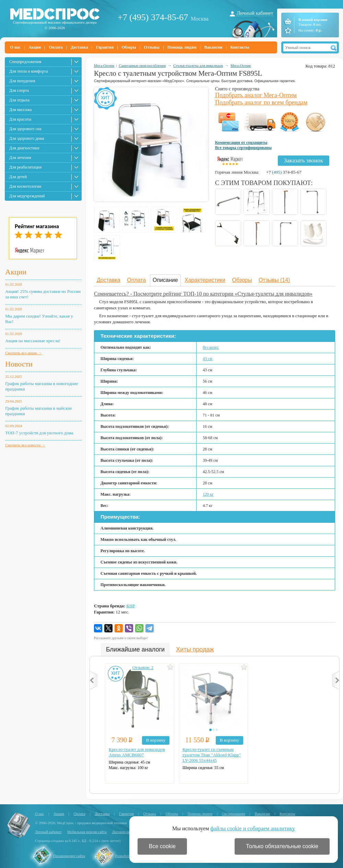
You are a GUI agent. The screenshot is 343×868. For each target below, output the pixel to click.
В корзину (156, 740)
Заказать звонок (304, 160)
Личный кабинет (255, 13)
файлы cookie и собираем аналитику (253, 828)
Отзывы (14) (274, 280)
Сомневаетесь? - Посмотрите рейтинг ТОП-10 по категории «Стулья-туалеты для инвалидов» (203, 294)
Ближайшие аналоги (135, 649)
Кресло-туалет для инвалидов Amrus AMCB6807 (137, 752)
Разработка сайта (129, 856)
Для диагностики (24, 148)
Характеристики (205, 280)
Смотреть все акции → (23, 353)
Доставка (79, 47)
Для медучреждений (27, 196)
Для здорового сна (25, 129)
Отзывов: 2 (143, 667)
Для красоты (20, 119)
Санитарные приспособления (142, 65)
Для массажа (20, 110)
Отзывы (152, 47)
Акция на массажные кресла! (33, 341)
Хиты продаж (195, 649)
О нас (16, 47)
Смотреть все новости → (25, 445)
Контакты (240, 47)
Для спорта (19, 90)
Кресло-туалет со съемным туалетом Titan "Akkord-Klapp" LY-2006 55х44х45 (212, 755)
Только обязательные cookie (282, 846)
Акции (35, 47)
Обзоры (129, 47)
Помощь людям (182, 47)
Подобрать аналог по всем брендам (261, 102)
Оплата (56, 47)
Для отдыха (19, 100)
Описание (165, 280)
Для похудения (22, 81)
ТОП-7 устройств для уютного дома (39, 433)
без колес (211, 347)
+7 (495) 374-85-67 (153, 17)
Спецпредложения (25, 62)
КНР (131, 606)
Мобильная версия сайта (87, 832)
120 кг (208, 494)
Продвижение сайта (69, 856)
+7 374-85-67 (284, 172)
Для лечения (20, 158)
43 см (208, 359)
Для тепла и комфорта (28, 71)
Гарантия (105, 47)
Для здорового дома (27, 138)
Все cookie (162, 846)
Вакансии (214, 47)
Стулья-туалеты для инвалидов (198, 65)
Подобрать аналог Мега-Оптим (256, 95)
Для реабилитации (25, 167)
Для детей (18, 177)
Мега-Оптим (104, 65)
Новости (19, 364)
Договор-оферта (125, 832)
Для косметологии (25, 186)
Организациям (234, 814)
